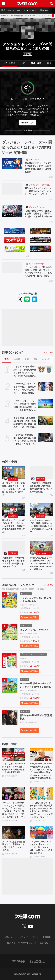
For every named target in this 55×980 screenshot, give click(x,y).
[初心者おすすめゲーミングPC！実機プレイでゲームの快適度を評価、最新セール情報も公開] (12, 164)
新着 (3, 10)
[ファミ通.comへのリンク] (27, 4)
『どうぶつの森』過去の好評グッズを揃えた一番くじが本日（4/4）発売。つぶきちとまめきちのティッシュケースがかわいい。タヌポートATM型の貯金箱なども (25, 371)
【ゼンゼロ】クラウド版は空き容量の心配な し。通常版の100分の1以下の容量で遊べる (38, 214)
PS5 (26, 10)
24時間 (17, 359)
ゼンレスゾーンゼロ (37, 207)
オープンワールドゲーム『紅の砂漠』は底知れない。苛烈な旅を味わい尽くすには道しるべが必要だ (41, 526)
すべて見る (48, 353)
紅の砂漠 (13, 479)
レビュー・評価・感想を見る (26, 99)
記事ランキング (12, 353)
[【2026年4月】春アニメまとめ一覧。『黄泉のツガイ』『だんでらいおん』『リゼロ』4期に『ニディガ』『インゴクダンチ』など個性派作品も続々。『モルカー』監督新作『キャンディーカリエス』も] (45, 386)
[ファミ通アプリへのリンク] (19, 961)
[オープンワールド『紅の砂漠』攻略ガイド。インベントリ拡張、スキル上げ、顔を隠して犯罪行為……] (14, 473)
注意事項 (11, 943)
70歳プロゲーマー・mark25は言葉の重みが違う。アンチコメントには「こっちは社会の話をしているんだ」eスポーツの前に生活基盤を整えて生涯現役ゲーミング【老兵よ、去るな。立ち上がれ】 (41, 771)
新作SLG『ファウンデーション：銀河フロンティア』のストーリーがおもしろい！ (38, 191)
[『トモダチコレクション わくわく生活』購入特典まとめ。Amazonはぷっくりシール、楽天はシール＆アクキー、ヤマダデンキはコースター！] (41, 794)
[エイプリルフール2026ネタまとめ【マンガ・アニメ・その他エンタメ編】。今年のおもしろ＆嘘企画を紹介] (41, 833)
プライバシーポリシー (30, 937)
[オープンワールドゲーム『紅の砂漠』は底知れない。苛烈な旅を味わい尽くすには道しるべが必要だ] (41, 510)
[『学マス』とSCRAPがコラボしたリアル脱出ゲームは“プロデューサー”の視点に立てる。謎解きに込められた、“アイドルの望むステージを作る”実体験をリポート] (14, 794)
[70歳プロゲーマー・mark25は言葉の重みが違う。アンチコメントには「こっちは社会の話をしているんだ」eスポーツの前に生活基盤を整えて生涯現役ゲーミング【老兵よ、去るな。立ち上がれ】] (41, 755)
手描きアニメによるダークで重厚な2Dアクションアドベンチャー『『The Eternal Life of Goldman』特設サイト (41, 564)
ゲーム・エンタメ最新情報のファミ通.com (18, 16)
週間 (27, 359)
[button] (27, 130)
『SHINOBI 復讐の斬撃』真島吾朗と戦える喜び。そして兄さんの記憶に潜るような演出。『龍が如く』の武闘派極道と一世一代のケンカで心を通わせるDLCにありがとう (25, 440)
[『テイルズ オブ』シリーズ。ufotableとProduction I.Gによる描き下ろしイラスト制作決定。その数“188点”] (45, 403)
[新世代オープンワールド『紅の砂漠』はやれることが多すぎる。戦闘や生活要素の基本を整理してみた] (14, 510)
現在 (7, 359)
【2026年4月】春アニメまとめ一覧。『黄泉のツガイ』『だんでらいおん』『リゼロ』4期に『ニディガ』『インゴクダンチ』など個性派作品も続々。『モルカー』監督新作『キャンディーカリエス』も (25, 388)
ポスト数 (46, 359)
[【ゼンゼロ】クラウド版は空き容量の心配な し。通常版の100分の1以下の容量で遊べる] (12, 211)
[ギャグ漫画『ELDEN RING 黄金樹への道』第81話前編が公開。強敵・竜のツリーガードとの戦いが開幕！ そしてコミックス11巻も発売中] (45, 421)
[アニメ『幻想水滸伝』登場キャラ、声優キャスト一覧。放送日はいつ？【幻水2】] (14, 833)
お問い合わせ (10, 937)
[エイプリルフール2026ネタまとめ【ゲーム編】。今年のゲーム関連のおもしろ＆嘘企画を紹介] (14, 755)
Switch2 (11, 10)
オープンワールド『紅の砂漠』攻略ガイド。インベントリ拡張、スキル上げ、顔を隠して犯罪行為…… (13, 489)
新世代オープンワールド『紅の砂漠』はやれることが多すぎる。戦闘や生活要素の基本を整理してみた (13, 526)
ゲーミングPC (35, 160)
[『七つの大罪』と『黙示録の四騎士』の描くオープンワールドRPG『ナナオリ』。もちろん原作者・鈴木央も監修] (12, 268)
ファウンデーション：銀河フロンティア (41, 185)
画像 (49, 63)
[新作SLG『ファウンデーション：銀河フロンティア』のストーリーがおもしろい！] (12, 189)
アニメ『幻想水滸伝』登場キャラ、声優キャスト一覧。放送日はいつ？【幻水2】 (13, 846)
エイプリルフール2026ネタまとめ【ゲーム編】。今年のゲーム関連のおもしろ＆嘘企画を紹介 (14, 768)
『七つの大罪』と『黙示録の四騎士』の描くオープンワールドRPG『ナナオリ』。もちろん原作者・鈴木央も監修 (38, 272)
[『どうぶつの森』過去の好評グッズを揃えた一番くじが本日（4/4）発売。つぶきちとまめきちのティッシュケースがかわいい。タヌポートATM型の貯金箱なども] (45, 369)
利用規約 (47, 937)
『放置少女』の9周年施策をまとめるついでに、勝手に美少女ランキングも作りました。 (41, 487)
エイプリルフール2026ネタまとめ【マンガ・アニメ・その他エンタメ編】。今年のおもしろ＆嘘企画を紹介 (41, 847)
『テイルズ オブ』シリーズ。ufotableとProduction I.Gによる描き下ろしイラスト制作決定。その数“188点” (25, 406)
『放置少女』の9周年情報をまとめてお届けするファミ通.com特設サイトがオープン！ (13, 562)
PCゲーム (34, 10)
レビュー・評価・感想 (31, 63)
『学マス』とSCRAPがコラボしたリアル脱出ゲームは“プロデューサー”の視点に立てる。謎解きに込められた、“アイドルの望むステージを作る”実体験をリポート (13, 810)
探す (32, 123)
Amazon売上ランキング (18, 585)
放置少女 (41, 479)
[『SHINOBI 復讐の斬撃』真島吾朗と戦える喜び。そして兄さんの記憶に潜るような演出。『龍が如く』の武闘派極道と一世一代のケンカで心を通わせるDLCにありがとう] (45, 438)
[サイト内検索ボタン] (51, 4)
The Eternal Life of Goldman (44, 553)
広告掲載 (44, 943)
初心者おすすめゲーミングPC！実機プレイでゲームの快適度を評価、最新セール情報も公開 (38, 167)
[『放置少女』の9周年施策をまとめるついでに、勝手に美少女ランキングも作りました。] (41, 473)
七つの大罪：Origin (37, 264)
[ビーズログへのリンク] (37, 961)
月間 (35, 359)
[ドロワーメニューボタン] (4, 4)
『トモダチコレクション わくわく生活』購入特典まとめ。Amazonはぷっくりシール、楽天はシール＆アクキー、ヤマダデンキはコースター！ (41, 810)
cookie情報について (27, 943)
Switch (19, 10)
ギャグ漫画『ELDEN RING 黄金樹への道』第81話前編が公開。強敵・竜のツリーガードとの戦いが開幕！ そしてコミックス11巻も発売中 (25, 423)
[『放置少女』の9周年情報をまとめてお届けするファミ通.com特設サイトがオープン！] (14, 547)
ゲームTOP (10, 63)
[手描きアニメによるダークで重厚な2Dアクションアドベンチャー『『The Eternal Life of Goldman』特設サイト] (41, 547)
